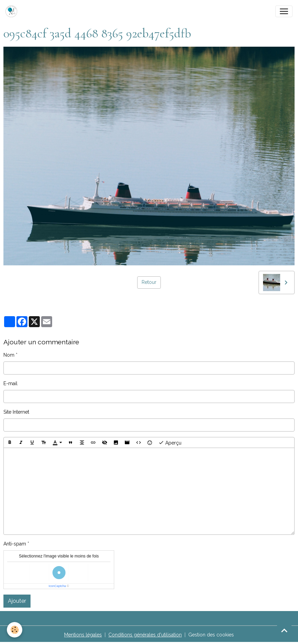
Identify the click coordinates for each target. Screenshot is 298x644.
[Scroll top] (284, 630)
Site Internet (16, 412)
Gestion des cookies (211, 635)
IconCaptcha (57, 586)
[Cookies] (15, 630)
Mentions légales (83, 635)
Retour (149, 282)
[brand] (13, 11)
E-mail (10, 383)
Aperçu (170, 442)
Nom (9, 355)
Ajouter (17, 601)
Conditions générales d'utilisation (145, 635)
